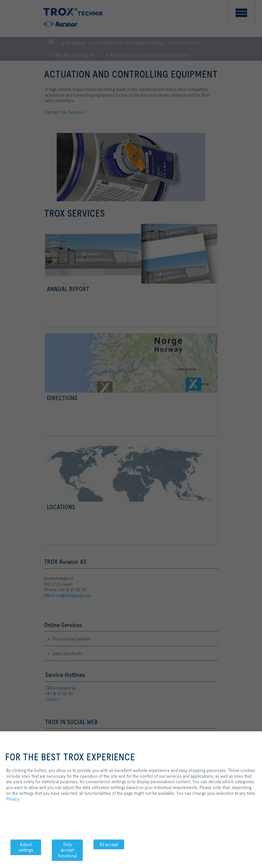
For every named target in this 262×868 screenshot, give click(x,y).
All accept (109, 844)
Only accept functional (67, 850)
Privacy (13, 799)
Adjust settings (26, 847)
